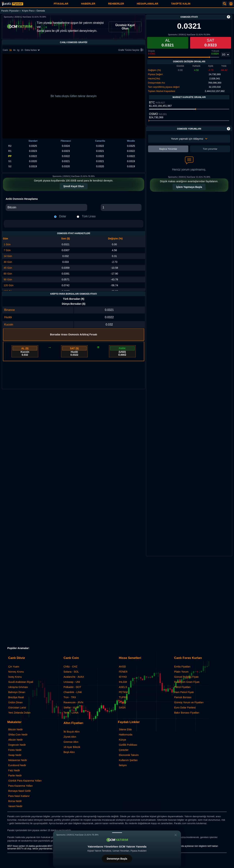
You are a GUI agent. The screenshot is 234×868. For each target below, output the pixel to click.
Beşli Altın (69, 752)
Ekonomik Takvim (129, 755)
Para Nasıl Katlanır (19, 796)
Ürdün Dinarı (15, 702)
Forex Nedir (15, 750)
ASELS (123, 687)
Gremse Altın (71, 742)
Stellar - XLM (71, 708)
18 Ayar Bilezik (72, 747)
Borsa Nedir (15, 801)
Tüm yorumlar (210, 149)
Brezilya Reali (16, 697)
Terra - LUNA (71, 713)
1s (11, 50)
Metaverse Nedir (18, 760)
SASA (122, 708)
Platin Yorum (181, 672)
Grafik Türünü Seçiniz (131, 50)
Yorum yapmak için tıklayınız (189, 139)
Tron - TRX (70, 697)
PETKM (123, 692)
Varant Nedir (15, 806)
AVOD (122, 667)
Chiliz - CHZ (70, 667)
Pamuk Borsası (183, 697)
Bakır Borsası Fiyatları (187, 713)
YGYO (122, 702)
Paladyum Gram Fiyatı (187, 682)
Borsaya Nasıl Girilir (20, 791)
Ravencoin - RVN (73, 702)
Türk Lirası (89, 216)
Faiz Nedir (14, 770)
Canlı (5, 50)
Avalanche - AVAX (74, 677)
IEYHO (123, 677)
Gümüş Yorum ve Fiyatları (189, 702)
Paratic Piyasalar (10, 11)
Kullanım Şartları (128, 760)
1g (18, 50)
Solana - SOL (71, 672)
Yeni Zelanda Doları (19, 713)
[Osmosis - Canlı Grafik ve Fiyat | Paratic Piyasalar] (12, 4)
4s (14, 50)
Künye (122, 740)
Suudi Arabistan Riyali (21, 682)
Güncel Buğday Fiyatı (186, 677)
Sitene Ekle (125, 729)
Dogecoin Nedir (17, 745)
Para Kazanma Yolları (21, 786)
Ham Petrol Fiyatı (184, 692)
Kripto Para (28, 11)
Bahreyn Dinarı (17, 692)
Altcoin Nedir (15, 740)
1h (22, 50)
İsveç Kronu (15, 677)
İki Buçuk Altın (72, 732)
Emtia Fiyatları (182, 667)
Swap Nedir (15, 755)
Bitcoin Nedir (15, 729)
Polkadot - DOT (72, 687)
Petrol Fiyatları (182, 687)
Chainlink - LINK (73, 692)
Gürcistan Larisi (17, 708)
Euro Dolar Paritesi (185, 708)
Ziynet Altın (70, 737)
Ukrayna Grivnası (18, 687)
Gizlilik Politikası (128, 745)
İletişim (123, 765)
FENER (123, 672)
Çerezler (124, 750)
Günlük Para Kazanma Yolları (25, 781)
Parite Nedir (15, 776)
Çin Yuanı (14, 667)
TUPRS (123, 697)
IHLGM (123, 682)
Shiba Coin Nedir (18, 735)
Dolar (63, 216)
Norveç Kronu (16, 672)
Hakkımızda (126, 735)
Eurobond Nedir (17, 765)
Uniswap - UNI (72, 682)
